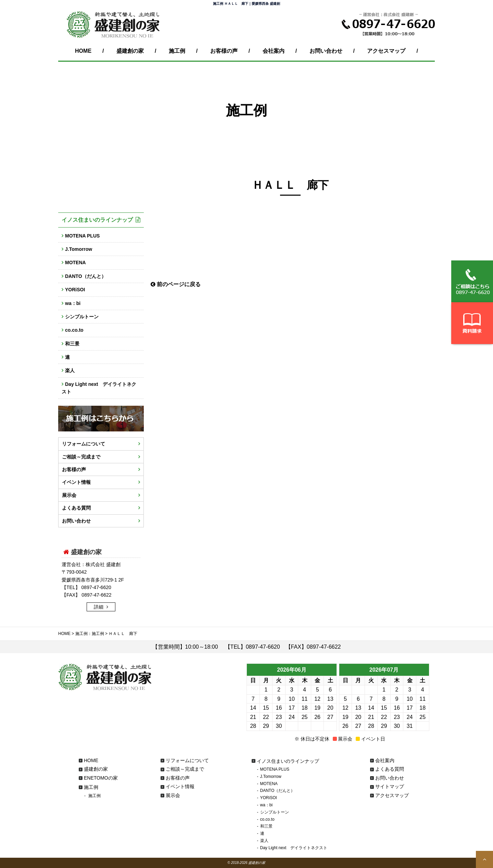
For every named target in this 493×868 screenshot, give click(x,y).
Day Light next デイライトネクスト (99, 388)
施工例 (177, 51)
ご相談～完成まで (81, 457)
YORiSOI (75, 290)
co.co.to (74, 330)
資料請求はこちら (472, 323)
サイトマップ (390, 786)
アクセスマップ (386, 51)
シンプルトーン (82, 317)
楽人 (70, 370)
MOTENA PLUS (82, 236)
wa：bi (73, 303)
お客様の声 (224, 51)
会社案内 (274, 51)
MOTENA (75, 262)
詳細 (99, 607)
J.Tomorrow (79, 249)
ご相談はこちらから (472, 281)
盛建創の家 (130, 51)
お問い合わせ (326, 51)
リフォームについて (84, 444)
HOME (83, 51)
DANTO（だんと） (86, 276)
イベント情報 (76, 482)
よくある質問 (76, 508)
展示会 (69, 495)
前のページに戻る (176, 284)
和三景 (72, 344)
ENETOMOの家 (101, 778)
